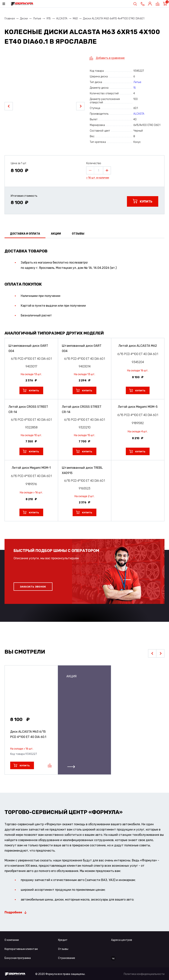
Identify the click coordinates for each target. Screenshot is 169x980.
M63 (75, 19)
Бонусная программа (18, 958)
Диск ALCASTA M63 (28, 734)
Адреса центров (122, 940)
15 (135, 88)
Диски (24, 19)
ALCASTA (62, 19)
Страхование (67, 958)
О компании (12, 940)
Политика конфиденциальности (144, 974)
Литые (37, 19)
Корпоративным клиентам (21, 949)
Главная (10, 19)
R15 (49, 19)
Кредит (63, 940)
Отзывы (63, 949)
